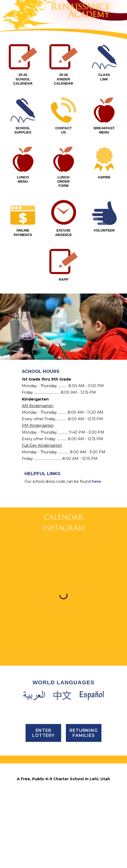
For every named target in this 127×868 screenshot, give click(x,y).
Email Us (63, 820)
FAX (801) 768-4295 (63, 807)
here (96, 481)
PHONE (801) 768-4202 (63, 800)
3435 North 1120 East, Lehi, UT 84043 (63, 786)
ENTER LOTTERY (43, 733)
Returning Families (84, 733)
